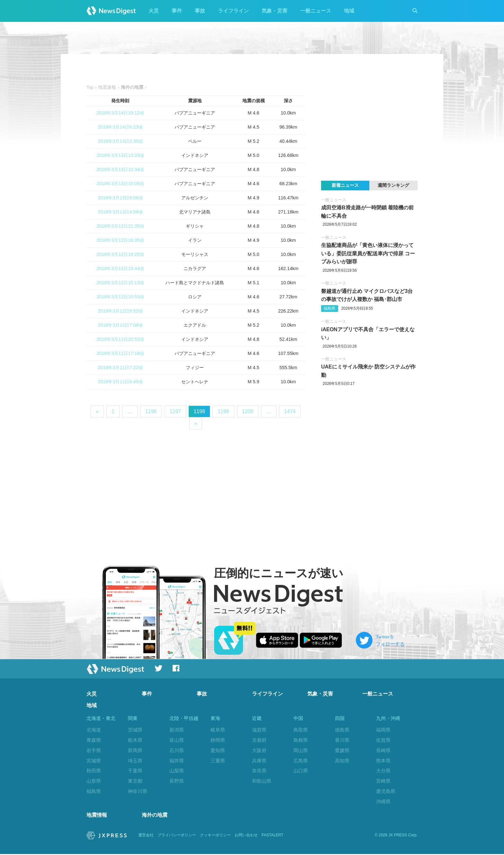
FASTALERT (273, 836)
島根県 (301, 740)
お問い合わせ (246, 836)
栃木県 (135, 740)
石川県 (177, 750)
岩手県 (94, 750)
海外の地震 (155, 816)
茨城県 (135, 730)
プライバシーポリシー (177, 836)
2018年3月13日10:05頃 (120, 184)
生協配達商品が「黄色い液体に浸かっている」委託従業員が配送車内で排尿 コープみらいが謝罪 (368, 253)
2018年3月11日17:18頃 (120, 353)
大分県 (383, 771)
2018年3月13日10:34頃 (120, 169)
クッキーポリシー (215, 836)
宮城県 (94, 761)
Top (90, 87)
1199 (223, 411)
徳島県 (342, 730)
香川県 (342, 740)
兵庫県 (259, 761)
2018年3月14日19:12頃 (120, 113)
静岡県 (218, 740)
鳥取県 (301, 730)
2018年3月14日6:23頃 (120, 127)
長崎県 (383, 750)
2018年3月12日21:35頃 (120, 226)
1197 (175, 411)
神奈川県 (138, 791)
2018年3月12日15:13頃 (120, 283)
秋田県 (94, 771)
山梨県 (177, 771)
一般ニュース (316, 11)
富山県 (177, 740)
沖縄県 (383, 801)
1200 (248, 411)
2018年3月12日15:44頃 (120, 268)
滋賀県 (259, 730)
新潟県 (177, 730)
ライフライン (233, 11)
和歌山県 (262, 781)
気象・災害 (274, 11)
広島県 (301, 761)
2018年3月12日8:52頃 (120, 311)
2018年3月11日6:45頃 (120, 382)
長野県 (177, 781)
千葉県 (135, 771)
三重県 (218, 761)
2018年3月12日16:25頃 (120, 254)
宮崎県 (383, 781)
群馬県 (135, 750)
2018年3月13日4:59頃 (120, 212)
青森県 (94, 740)
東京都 (135, 781)
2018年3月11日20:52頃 (120, 339)
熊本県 (383, 761)
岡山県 (301, 750)
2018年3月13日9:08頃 (120, 198)
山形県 (94, 781)
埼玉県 (135, 761)
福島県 (329, 308)
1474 (290, 411)
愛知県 (218, 750)
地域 (349, 11)
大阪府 (259, 750)
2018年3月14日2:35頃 (120, 141)
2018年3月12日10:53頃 (120, 297)
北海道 (94, 730)
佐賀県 (383, 740)
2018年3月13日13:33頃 (120, 155)
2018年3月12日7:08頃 (120, 325)
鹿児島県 (386, 791)
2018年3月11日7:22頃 (120, 368)
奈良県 (259, 771)
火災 (154, 11)
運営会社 (146, 836)
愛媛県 (342, 750)
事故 (200, 11)
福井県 (177, 761)
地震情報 (97, 816)
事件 (177, 11)
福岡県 (383, 730)
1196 (151, 411)
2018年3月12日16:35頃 (120, 240)
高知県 (342, 761)
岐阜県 (218, 730)
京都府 (259, 740)
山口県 (301, 771)
